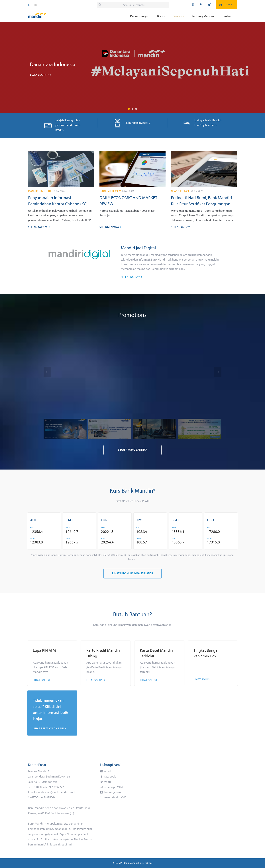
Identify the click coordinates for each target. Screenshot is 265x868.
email (107, 772)
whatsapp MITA (113, 787)
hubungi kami (113, 792)
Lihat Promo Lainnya (133, 450)
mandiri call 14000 (115, 798)
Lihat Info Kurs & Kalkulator (133, 574)
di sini (68, 845)
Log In (227, 5)
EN (35, 5)
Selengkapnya (41, 75)
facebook (110, 777)
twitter (108, 782)
